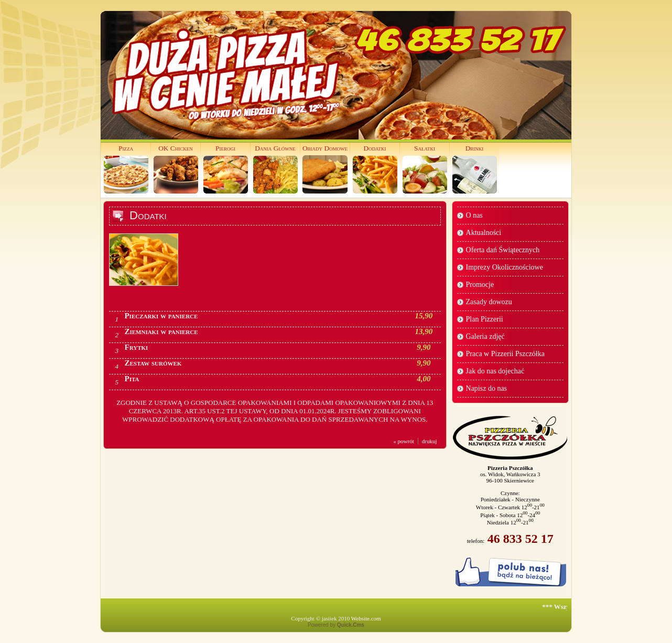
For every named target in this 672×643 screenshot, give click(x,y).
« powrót (403, 441)
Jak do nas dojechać (495, 371)
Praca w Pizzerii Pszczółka (505, 354)
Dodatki (375, 148)
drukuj (430, 441)
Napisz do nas (487, 388)
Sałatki (425, 148)
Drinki (475, 148)
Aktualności (484, 233)
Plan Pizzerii (485, 319)
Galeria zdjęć (485, 336)
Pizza (126, 148)
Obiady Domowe (325, 148)
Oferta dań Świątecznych (503, 250)
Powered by (336, 625)
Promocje (480, 285)
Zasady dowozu (489, 302)
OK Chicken (176, 148)
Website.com (366, 618)
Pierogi (225, 148)
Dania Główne (275, 148)
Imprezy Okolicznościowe (505, 267)
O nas (474, 215)
